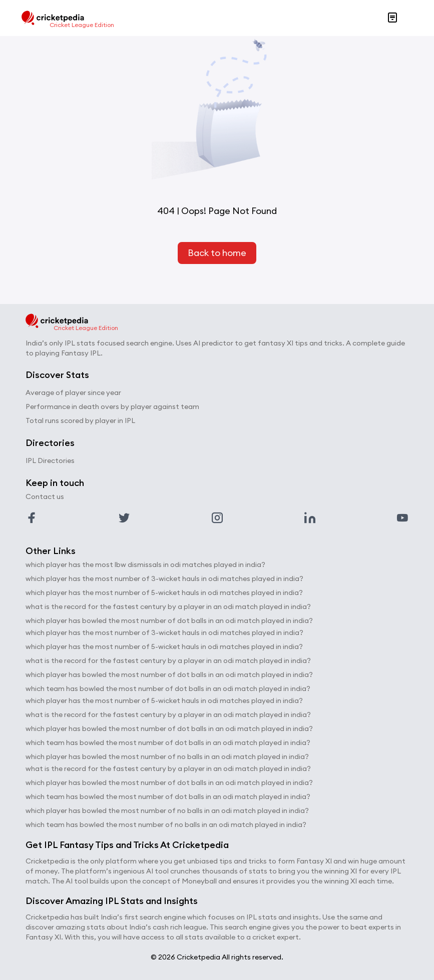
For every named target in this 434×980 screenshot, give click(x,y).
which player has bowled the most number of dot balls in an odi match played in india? (169, 620)
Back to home (217, 253)
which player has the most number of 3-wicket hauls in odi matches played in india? (164, 578)
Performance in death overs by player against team (112, 406)
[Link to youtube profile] (402, 518)
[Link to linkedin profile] (310, 518)
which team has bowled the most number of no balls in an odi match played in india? (166, 824)
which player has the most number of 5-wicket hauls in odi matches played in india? (164, 592)
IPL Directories (50, 460)
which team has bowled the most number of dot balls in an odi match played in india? (168, 688)
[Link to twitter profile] (124, 518)
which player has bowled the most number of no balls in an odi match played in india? (167, 756)
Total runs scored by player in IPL (80, 420)
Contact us (45, 496)
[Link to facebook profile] (32, 518)
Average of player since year (73, 392)
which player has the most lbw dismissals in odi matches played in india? (145, 564)
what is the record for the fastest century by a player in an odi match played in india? (168, 606)
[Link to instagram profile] (217, 518)
